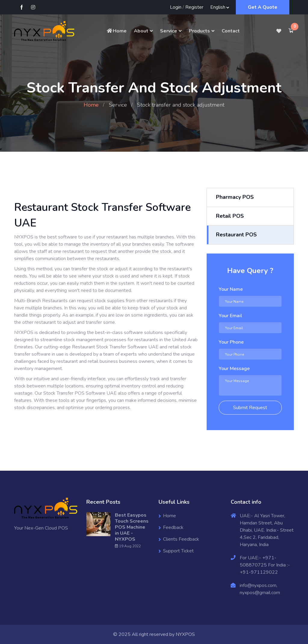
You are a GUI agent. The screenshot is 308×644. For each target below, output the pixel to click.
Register (194, 7)
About (141, 31)
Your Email (230, 316)
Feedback (173, 527)
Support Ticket (178, 551)
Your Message (234, 369)
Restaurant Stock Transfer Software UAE (115, 347)
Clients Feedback (181, 539)
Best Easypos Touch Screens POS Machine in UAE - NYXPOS (132, 527)
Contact (231, 31)
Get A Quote (263, 7)
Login (176, 7)
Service (169, 31)
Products (199, 31)
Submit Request (250, 408)
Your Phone (231, 342)
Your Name (231, 289)
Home (116, 31)
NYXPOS (185, 634)
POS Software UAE (96, 393)
